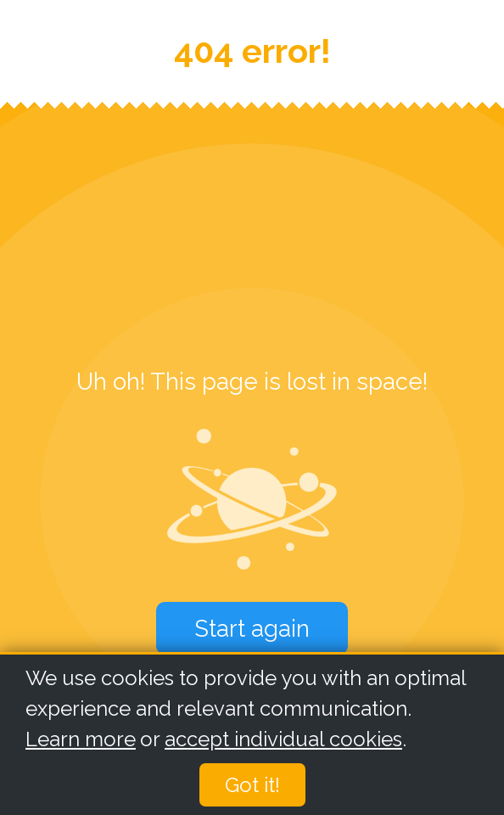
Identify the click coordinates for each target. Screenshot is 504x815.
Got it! (252, 786)
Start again (252, 628)
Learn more (81, 740)
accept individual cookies (283, 740)
